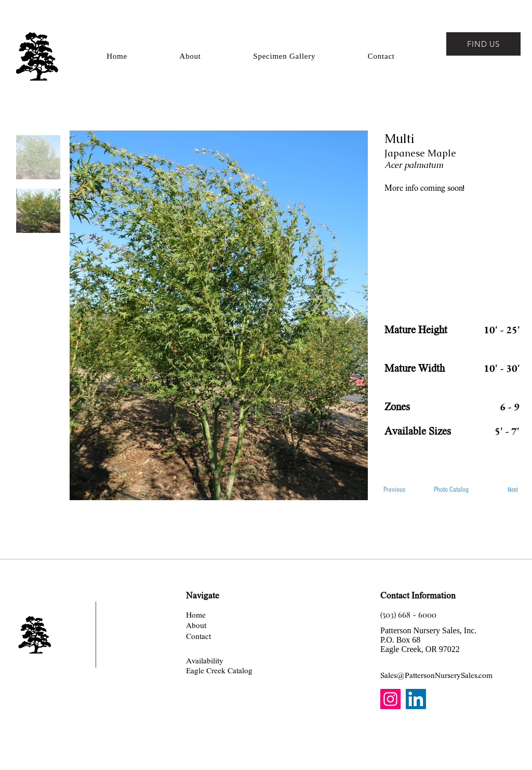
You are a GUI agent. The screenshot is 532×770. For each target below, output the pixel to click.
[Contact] (198, 636)
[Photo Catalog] (451, 490)
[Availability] (205, 661)
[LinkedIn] (416, 699)
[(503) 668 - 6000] (408, 615)
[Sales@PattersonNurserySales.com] (436, 675)
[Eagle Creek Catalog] (219, 670)
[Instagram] (390, 699)
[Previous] (402, 490)
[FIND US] (483, 44)
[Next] (501, 490)
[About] (196, 625)
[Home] (196, 615)
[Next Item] (350, 315)
